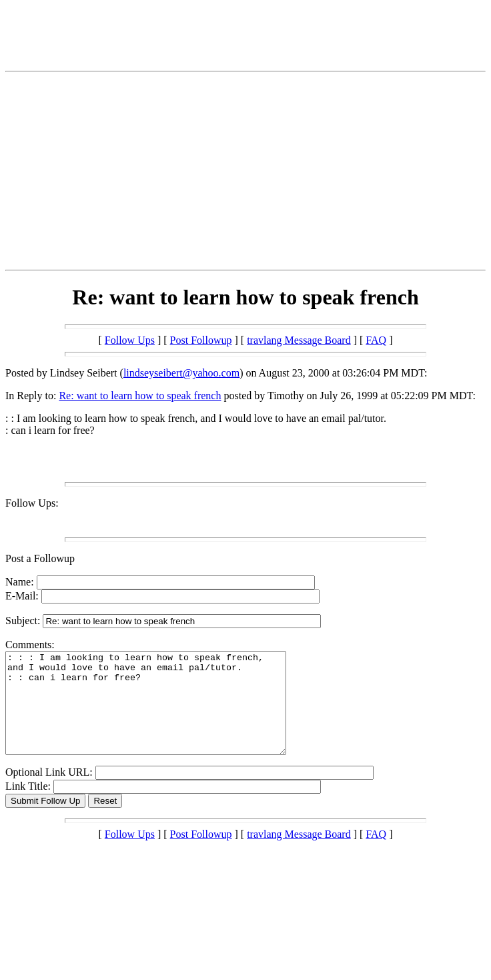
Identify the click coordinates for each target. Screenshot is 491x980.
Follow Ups (130, 340)
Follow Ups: (32, 503)
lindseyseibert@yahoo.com (181, 373)
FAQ (376, 340)
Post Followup (201, 340)
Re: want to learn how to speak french (140, 396)
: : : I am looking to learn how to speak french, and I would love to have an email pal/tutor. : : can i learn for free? (162, 713)
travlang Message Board (299, 340)
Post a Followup (40, 558)
